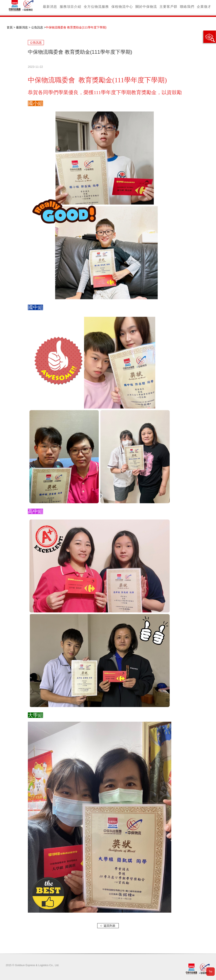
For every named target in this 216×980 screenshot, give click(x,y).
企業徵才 (204, 7)
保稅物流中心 (122, 7)
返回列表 (109, 926)
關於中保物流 (146, 7)
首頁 (10, 27)
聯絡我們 (187, 7)
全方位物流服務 (96, 7)
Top (211, 971)
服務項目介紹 (70, 7)
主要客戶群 (168, 7)
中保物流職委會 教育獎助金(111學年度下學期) (76, 27)
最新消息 (50, 7)
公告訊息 (37, 27)
